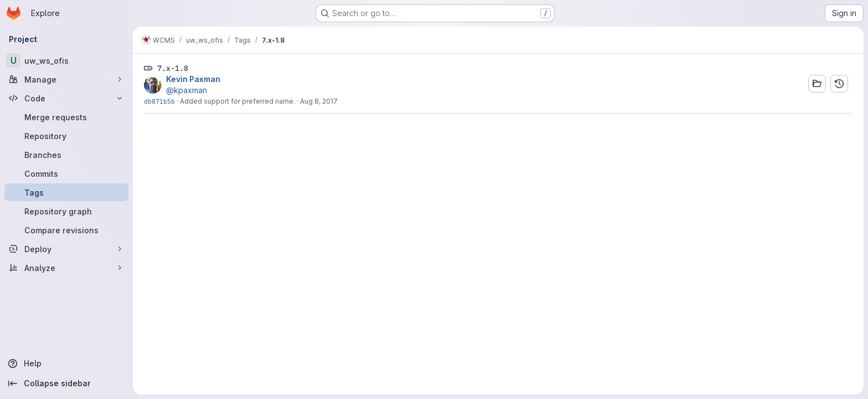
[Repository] (66, 136)
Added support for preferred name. (237, 101)
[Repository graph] (66, 211)
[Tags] (66, 192)
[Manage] (66, 79)
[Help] (66, 364)
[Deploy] (66, 249)
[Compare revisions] (66, 230)
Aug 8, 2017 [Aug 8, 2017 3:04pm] (319, 101)
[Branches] (66, 155)
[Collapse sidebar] (66, 383)
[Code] (66, 98)
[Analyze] (66, 268)
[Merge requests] (66, 117)
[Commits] (66, 173)
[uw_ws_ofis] (66, 60)
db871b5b (159, 101)
